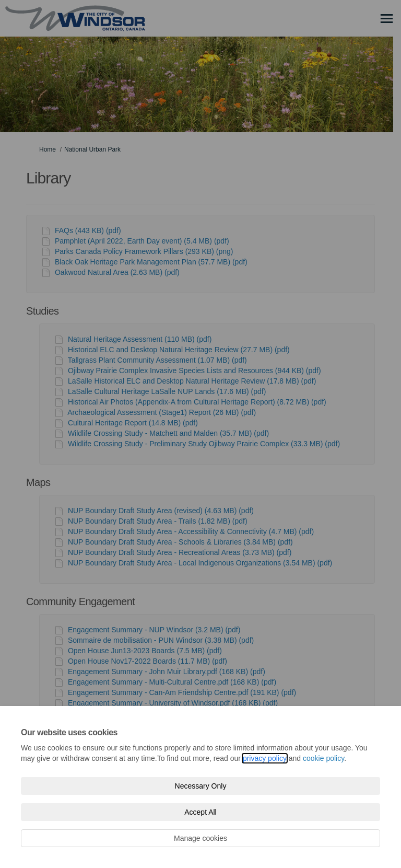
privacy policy (265, 758)
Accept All (200, 812)
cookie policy (323, 758)
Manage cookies (200, 838)
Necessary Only (201, 786)
